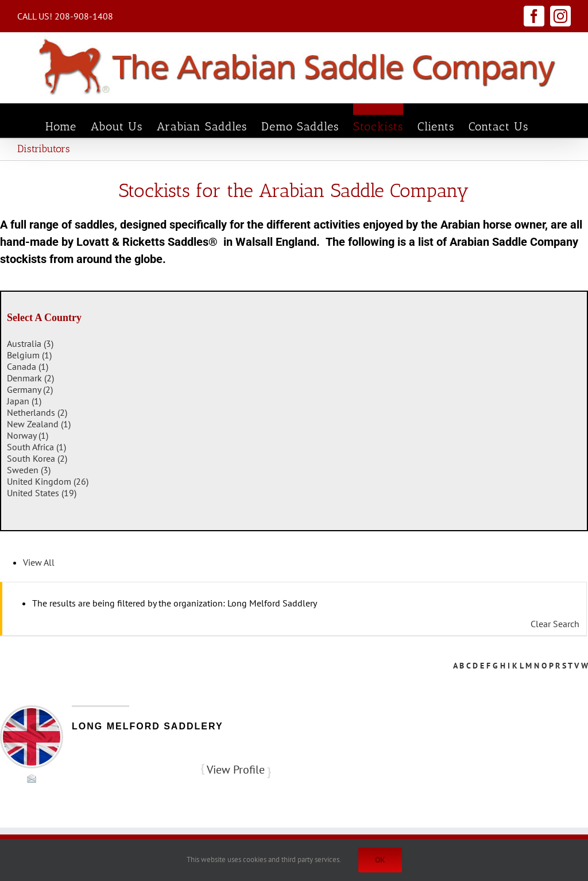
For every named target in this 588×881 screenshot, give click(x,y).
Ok (380, 860)
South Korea (37, 458)
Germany (30, 389)
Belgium (29, 355)
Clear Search (555, 624)
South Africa (36, 447)
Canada (28, 366)
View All (39, 562)
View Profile (236, 770)
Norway (28, 435)
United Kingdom (48, 481)
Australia (30, 343)
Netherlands (37, 412)
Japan (24, 401)
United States (42, 493)
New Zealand (39, 424)
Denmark (30, 378)
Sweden (29, 470)
